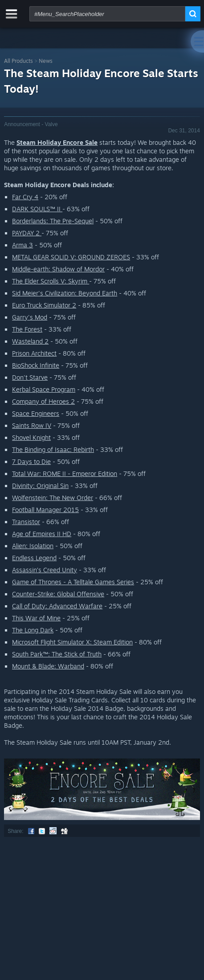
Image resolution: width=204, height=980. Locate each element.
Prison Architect (34, 353)
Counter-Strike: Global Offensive (58, 594)
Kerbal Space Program (44, 389)
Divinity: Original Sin (40, 486)
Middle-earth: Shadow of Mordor (58, 269)
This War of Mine (36, 618)
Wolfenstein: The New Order (53, 498)
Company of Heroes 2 (43, 401)
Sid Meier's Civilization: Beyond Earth (65, 293)
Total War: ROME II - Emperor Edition (65, 474)
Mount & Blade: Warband (48, 666)
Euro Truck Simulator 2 (44, 305)
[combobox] (107, 14)
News (46, 61)
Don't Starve (30, 377)
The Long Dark (33, 630)
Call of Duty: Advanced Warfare (57, 606)
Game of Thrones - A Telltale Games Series (73, 582)
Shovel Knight (31, 437)
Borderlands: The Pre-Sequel (53, 221)
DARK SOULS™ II (37, 209)
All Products (18, 61)
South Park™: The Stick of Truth (57, 654)
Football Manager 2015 (45, 510)
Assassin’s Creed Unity (45, 570)
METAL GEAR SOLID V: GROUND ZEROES (71, 257)
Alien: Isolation (33, 546)
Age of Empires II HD (42, 534)
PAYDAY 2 (27, 233)
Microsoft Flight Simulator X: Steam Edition (72, 642)
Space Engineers (36, 413)
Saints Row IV (32, 425)
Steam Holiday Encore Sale (57, 142)
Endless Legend (34, 558)
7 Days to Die (31, 461)
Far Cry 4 (25, 197)
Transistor (26, 522)
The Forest (27, 329)
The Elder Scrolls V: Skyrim (51, 281)
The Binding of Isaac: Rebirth (53, 449)
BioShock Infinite (36, 365)
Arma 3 (22, 245)
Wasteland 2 (30, 341)
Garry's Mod (30, 317)
